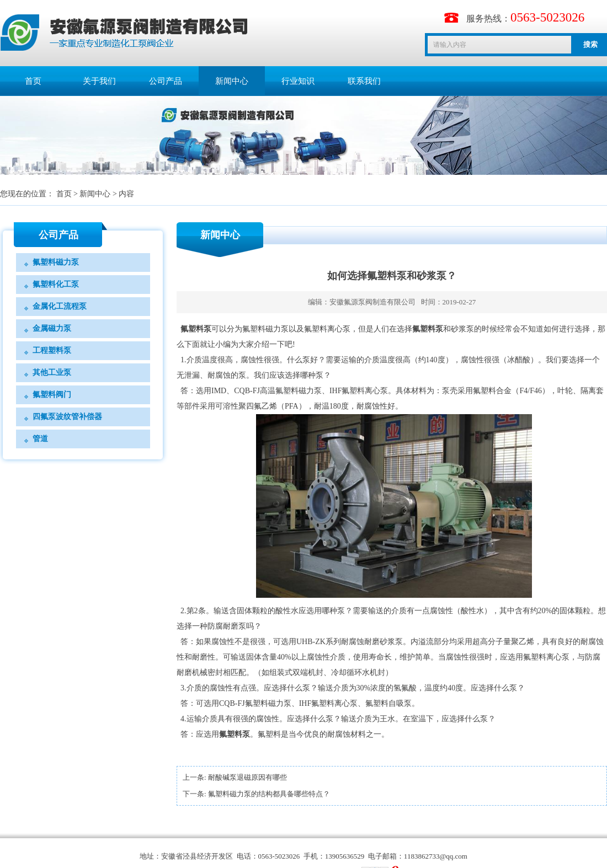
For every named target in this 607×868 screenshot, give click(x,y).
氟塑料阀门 (52, 395)
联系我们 (364, 81)
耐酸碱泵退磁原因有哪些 (247, 777)
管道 (40, 439)
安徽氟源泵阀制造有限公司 (372, 302)
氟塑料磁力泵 (56, 262)
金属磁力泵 (52, 328)
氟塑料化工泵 (56, 284)
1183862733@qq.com (436, 856)
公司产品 (166, 81)
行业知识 (298, 81)
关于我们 (99, 81)
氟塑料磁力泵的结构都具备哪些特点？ (269, 794)
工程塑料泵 (52, 350)
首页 (33, 81)
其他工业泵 (52, 373)
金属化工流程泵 (60, 306)
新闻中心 (232, 81)
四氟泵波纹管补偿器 (67, 417)
